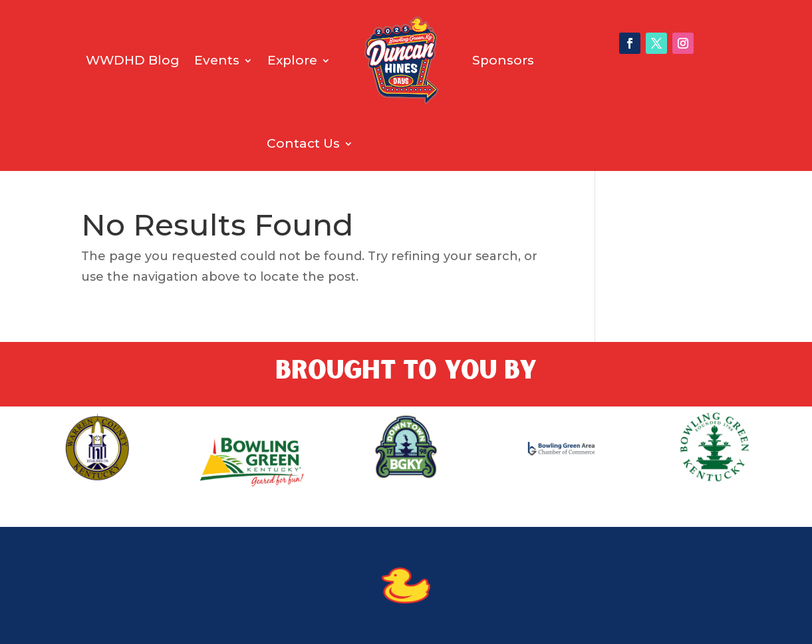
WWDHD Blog (133, 60)
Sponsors (503, 60)
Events (217, 60)
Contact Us (303, 143)
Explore (292, 60)
